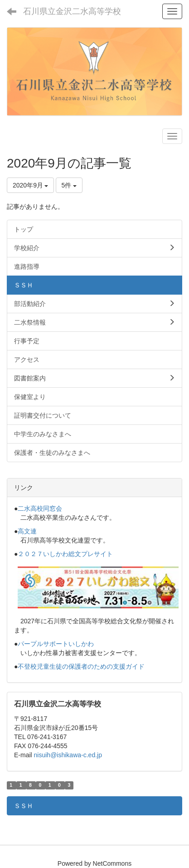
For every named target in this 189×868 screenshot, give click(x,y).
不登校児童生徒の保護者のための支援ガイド (81, 666)
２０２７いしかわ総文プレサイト (65, 554)
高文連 (27, 531)
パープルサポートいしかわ (56, 644)
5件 (69, 185)
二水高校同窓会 (40, 508)
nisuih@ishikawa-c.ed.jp (68, 755)
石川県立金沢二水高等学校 (72, 11)
